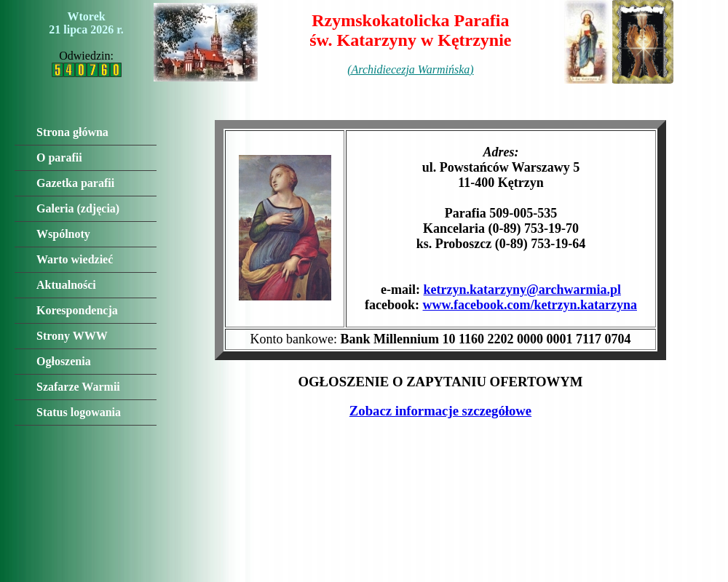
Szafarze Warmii (78, 387)
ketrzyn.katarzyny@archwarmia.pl (522, 290)
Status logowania (79, 412)
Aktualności (66, 285)
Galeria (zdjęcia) (78, 208)
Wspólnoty (63, 234)
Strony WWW (72, 336)
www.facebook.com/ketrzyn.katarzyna (530, 305)
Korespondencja (77, 310)
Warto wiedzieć (75, 259)
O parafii (59, 158)
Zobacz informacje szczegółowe (440, 411)
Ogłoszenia (64, 361)
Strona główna (72, 132)
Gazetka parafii (75, 183)
